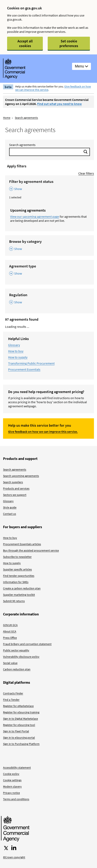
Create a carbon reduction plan (22, 588)
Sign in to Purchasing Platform (21, 744)
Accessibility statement (17, 768)
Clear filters (86, 173)
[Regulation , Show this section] (50, 299)
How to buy (16, 351)
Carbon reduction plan (17, 669)
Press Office (10, 638)
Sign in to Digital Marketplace (20, 719)
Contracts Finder (13, 693)
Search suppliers (13, 482)
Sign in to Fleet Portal (16, 731)
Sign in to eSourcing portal (19, 738)
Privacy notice (11, 793)
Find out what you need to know (59, 104)
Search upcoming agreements (21, 476)
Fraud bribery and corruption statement (27, 644)
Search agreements (26, 118)
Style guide (10, 507)
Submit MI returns (14, 601)
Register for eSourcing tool (19, 725)
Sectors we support (15, 495)
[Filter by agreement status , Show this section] (50, 185)
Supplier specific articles (17, 569)
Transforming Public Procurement (31, 363)
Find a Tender (11, 700)
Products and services (16, 488)
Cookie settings (12, 780)
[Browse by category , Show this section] (50, 245)
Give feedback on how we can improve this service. (43, 432)
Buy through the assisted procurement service (31, 550)
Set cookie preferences (69, 43)
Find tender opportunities (19, 576)
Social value (10, 663)
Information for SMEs (16, 582)
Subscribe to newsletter (17, 557)
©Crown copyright (14, 857)
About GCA (10, 631)
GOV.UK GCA (10, 625)
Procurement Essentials (24, 369)
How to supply (18, 357)
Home (7, 118)
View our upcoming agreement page (35, 216)
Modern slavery (12, 786)
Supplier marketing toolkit (19, 595)
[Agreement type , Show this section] (50, 270)
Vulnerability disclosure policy (21, 657)
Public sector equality (16, 650)
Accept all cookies (25, 43)
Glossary (14, 345)
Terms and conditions (16, 799)
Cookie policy (11, 774)
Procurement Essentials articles (22, 544)
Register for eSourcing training (21, 712)
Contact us (10, 514)
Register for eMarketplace (18, 706)
